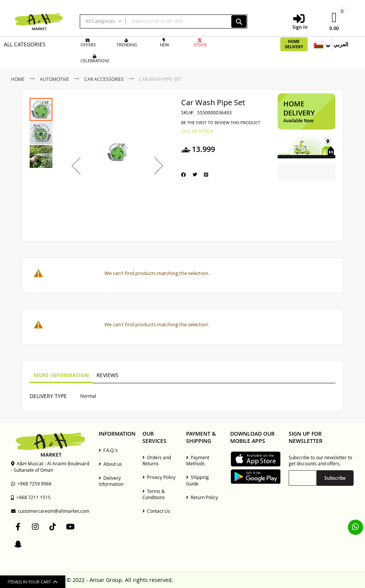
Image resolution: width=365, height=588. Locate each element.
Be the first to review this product (221, 123)
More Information (61, 375)
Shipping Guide (198, 480)
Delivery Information (111, 481)
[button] (76, 166)
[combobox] (164, 21)
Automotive (55, 79)
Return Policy (202, 497)
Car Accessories (104, 79)
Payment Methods (198, 460)
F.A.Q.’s (108, 450)
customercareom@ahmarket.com (50, 511)
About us (110, 464)
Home (18, 79)
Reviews (107, 375)
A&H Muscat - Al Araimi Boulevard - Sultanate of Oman (50, 466)
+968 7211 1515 (31, 497)
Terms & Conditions (154, 494)
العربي (341, 44)
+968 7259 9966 (31, 484)
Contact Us (156, 511)
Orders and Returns (157, 460)
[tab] (61, 376)
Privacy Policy (159, 477)
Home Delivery (294, 44)
